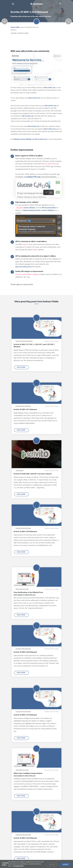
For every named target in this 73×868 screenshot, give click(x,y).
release (26, 33)
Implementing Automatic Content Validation (39, 210)
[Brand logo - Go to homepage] (36, 4)
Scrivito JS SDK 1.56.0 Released (25, 838)
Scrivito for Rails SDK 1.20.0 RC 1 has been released (33, 474)
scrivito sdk (20, 33)
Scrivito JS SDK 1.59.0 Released (25, 532)
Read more (21, 367)
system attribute (29, 208)
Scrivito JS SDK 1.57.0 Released (25, 715)
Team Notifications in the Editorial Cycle (28, 592)
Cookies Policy (19, 866)
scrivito (27, 589)
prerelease (30, 341)
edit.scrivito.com (49, 88)
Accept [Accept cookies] (66, 865)
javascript (14, 33)
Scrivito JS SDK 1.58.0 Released (25, 652)
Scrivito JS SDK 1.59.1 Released (25, 409)
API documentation (49, 208)
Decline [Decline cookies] (52, 865)
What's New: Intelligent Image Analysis (28, 773)
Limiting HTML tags (33, 177)
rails (17, 471)
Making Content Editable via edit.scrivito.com (30, 139)
